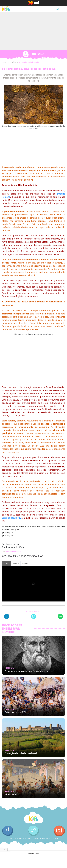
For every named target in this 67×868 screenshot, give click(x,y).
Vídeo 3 (25, 563)
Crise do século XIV (12, 518)
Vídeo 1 (7, 563)
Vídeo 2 (16, 563)
